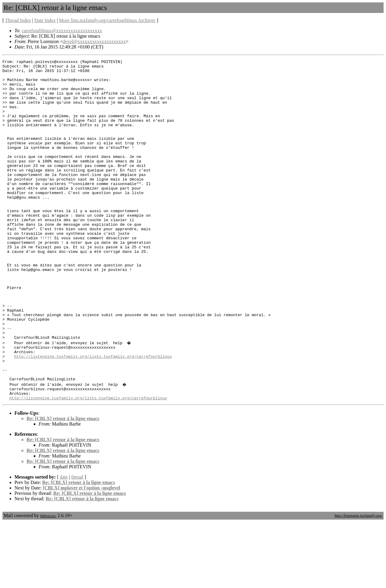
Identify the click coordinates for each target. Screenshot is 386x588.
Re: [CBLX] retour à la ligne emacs (63, 484)
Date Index (45, 20)
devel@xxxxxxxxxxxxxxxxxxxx (94, 41)
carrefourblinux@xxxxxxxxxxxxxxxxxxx (62, 31)
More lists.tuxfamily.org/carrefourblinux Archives (107, 20)
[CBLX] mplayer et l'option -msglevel (82, 554)
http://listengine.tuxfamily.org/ (358, 582)
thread (77, 543)
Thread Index (18, 20)
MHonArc (48, 582)
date (64, 543)
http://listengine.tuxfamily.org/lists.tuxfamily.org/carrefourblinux (93, 415)
